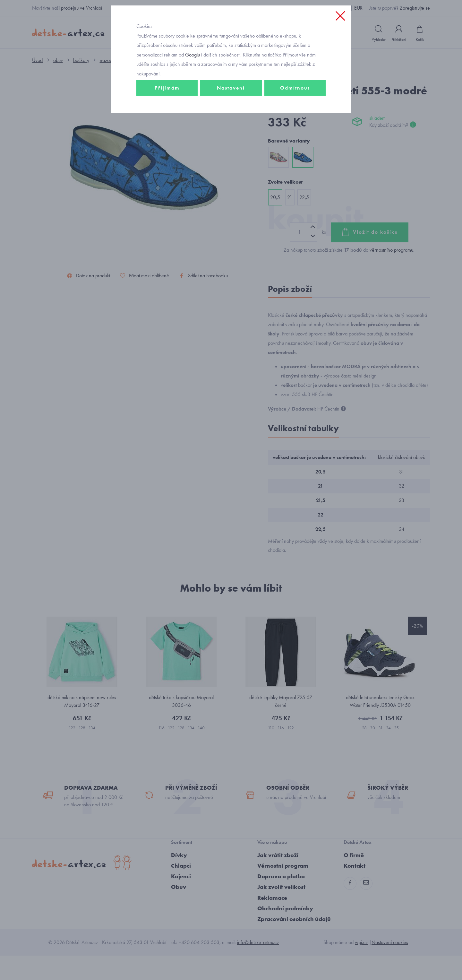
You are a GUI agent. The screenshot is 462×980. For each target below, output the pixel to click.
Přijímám (167, 130)
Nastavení (231, 130)
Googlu (193, 97)
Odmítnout (295, 130)
